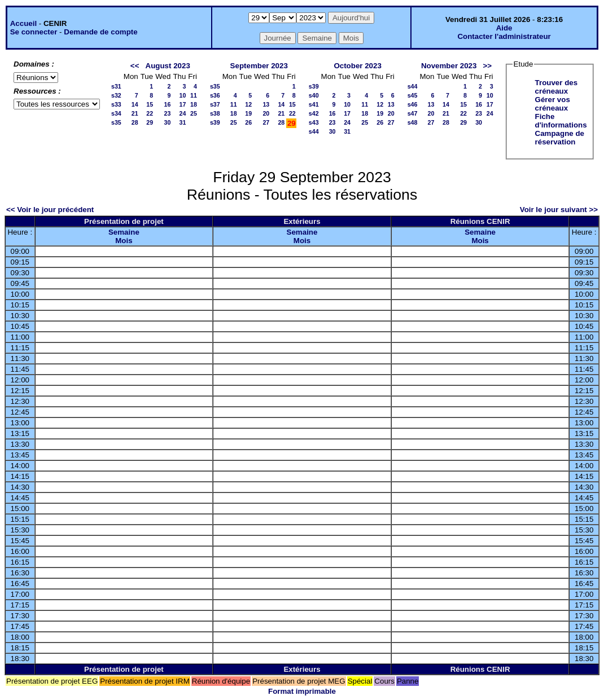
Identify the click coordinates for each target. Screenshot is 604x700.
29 (150, 122)
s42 (314, 113)
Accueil (23, 23)
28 (135, 122)
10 (182, 95)
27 (266, 122)
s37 (215, 104)
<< (135, 66)
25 (194, 113)
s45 (413, 95)
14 (135, 104)
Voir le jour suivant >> (559, 210)
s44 (314, 131)
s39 (215, 122)
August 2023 (168, 66)
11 (194, 95)
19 (248, 113)
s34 (116, 113)
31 (182, 122)
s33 (116, 104)
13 (266, 104)
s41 (314, 104)
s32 (116, 95)
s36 (215, 95)
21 (135, 113)
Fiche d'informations (561, 121)
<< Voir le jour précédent (50, 210)
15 (150, 104)
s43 (314, 122)
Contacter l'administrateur (504, 36)
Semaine (124, 232)
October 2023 (357, 66)
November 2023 (449, 66)
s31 (116, 86)
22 (150, 113)
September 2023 (259, 66)
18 (194, 104)
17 (182, 104)
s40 (314, 95)
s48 (413, 122)
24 (182, 113)
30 (168, 122)
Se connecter (34, 32)
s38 (215, 113)
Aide (504, 28)
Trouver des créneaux (557, 87)
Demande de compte (100, 32)
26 (248, 122)
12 (248, 104)
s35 (116, 122)
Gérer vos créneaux (553, 104)
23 (168, 113)
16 (168, 104)
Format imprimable (302, 691)
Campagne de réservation (560, 138)
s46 (413, 104)
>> (488, 66)
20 (266, 113)
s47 (413, 113)
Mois (124, 241)
